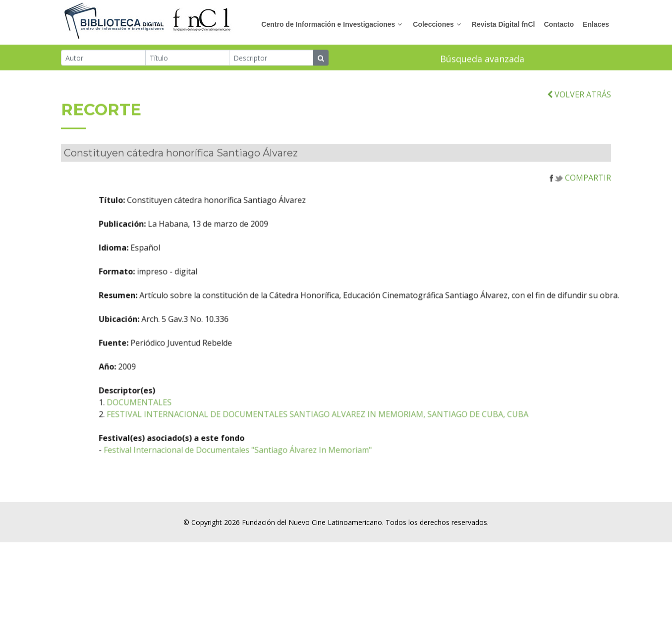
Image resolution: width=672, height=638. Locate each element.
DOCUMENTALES (180, 413)
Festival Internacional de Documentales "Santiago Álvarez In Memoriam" (278, 461)
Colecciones (433, 24)
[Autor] (103, 58)
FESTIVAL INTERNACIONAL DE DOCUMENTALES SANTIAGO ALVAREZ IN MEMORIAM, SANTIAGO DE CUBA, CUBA (358, 425)
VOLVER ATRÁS (579, 105)
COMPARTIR (580, 188)
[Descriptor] (271, 58)
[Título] (188, 58)
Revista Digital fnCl (504, 24)
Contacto (559, 24)
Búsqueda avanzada (482, 59)
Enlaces (596, 24)
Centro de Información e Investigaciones (328, 24)
